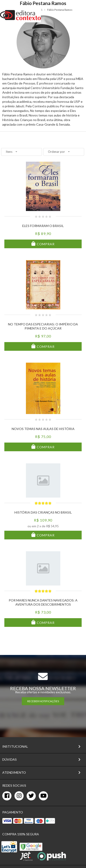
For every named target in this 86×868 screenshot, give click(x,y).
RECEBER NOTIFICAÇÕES (43, 701)
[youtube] (43, 796)
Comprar (45, 244)
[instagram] (19, 796)
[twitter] (31, 796)
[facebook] (7, 796)
